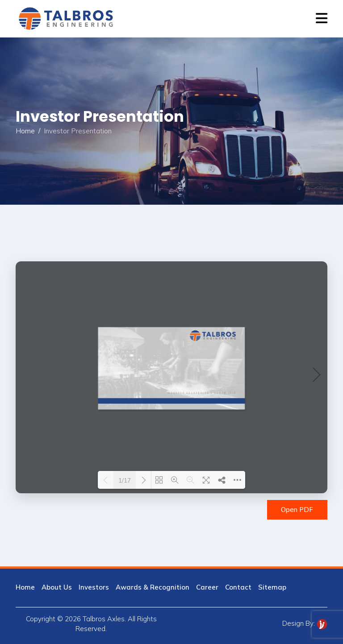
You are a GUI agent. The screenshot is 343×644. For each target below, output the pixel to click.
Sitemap (272, 587)
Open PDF (297, 510)
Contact (238, 587)
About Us (57, 587)
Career (207, 587)
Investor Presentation (78, 131)
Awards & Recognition (153, 587)
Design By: (305, 623)
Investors (94, 587)
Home (25, 131)
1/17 (125, 480)
